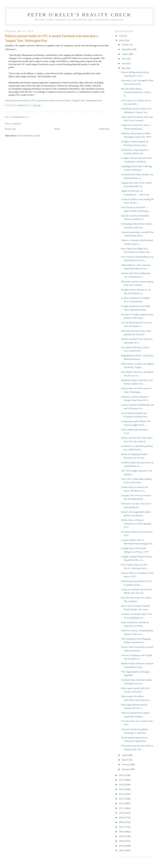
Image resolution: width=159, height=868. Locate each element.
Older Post (104, 129)
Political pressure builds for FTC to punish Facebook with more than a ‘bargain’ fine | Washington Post (53, 100)
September (127, 49)
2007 (121, 827)
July (124, 59)
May (124, 68)
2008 (121, 822)
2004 (121, 841)
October (126, 45)
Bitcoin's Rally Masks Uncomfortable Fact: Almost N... (136, 92)
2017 (121, 780)
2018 (121, 775)
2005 (121, 836)
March (125, 760)
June (124, 63)
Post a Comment (13, 124)
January (126, 769)
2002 (121, 850)
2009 (121, 817)
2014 (121, 794)
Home (57, 129)
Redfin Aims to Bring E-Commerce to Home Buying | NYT (136, 524)
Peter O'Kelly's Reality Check (79, 15)
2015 (121, 789)
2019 (121, 40)
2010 (121, 813)
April (125, 755)
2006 (121, 832)
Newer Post (10, 129)
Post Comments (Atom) (29, 136)
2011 (121, 808)
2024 (121, 36)
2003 (121, 846)
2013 (121, 799)
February (126, 764)
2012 (121, 803)
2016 (121, 785)
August (125, 54)
